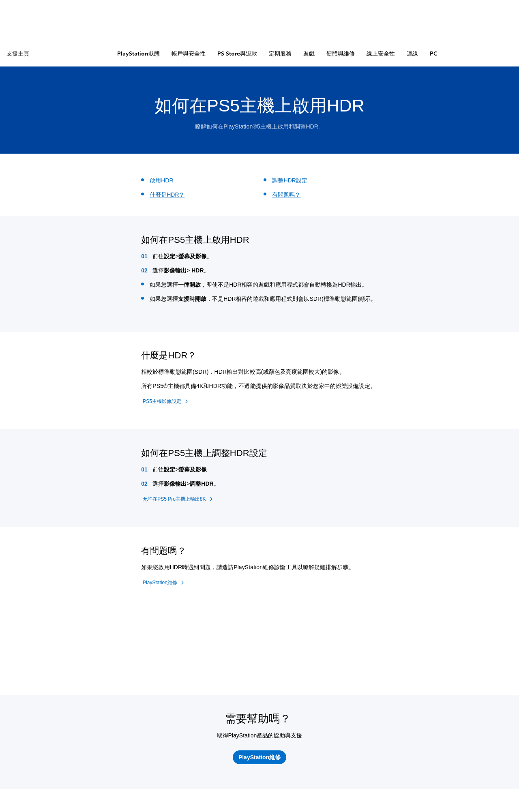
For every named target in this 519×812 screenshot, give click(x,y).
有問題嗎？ (286, 195)
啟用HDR (161, 180)
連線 (412, 54)
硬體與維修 (341, 54)
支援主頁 (18, 54)
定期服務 (280, 54)
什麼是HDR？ (167, 195)
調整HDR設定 (290, 180)
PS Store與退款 (237, 54)
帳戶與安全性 (189, 54)
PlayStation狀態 (138, 54)
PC (433, 54)
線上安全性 (381, 54)
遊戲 (309, 54)
